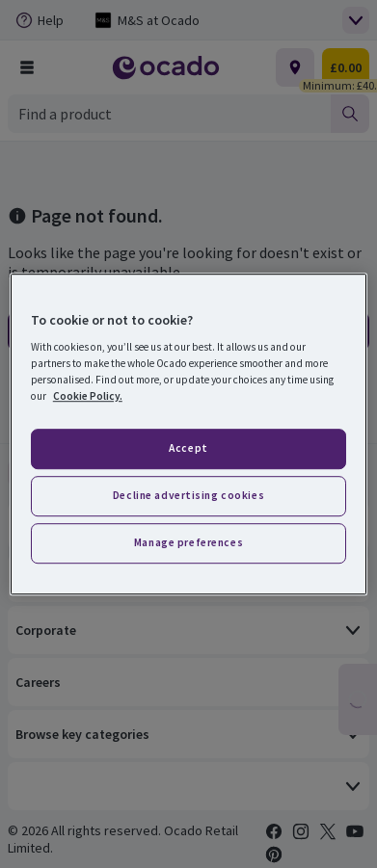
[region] (188, 434)
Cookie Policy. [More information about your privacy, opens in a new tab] (88, 396)
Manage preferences (188, 542)
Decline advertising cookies (188, 495)
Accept (188, 449)
